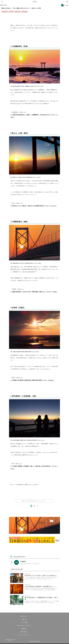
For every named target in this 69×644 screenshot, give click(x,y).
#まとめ (5, 12)
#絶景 (11, 12)
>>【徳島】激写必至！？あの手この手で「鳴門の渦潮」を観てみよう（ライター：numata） (34, 292)
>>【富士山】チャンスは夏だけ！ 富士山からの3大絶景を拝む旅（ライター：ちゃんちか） (34, 206)
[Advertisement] (35, 550)
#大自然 (18, 12)
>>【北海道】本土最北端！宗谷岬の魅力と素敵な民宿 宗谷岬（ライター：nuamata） (32, 380)
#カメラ (24, 12)
